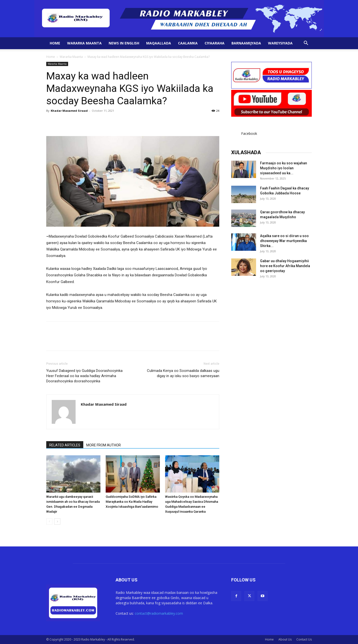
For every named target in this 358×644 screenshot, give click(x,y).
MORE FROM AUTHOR (104, 445)
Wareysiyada (280, 43)
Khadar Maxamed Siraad (69, 111)
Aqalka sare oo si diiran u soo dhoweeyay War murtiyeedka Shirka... (284, 241)
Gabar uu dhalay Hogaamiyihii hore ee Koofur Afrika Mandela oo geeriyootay (285, 266)
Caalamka (188, 43)
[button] (306, 44)
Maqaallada (159, 43)
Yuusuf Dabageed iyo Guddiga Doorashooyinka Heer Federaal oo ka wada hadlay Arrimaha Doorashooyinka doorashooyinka (84, 376)
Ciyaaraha (215, 43)
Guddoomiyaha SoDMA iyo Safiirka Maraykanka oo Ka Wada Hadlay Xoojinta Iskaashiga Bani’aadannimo (132, 502)
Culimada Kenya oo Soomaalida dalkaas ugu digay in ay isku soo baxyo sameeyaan (183, 373)
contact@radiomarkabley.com (159, 613)
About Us (285, 639)
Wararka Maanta (84, 43)
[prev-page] (49, 521)
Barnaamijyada (246, 43)
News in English (124, 43)
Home (55, 43)
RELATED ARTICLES (65, 445)
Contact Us (304, 639)
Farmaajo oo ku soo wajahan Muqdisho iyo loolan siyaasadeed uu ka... (284, 168)
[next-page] (57, 521)
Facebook (249, 133)
